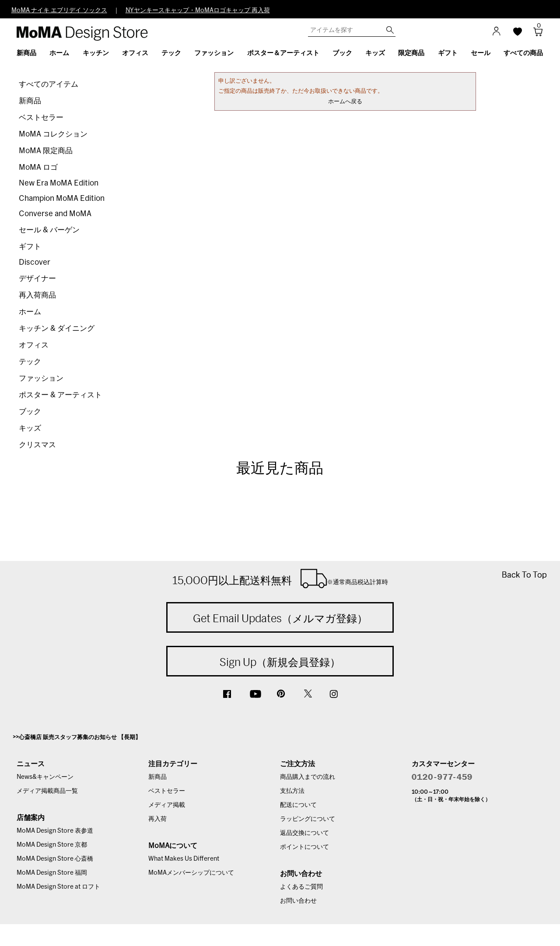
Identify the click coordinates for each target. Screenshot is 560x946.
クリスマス (37, 445)
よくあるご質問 (301, 887)
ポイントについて (304, 847)
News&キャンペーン (45, 777)
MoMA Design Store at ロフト (58, 887)
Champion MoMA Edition (62, 198)
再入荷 (157, 819)
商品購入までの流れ (308, 777)
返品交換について (304, 833)
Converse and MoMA (55, 214)
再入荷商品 (37, 295)
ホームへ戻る (345, 102)
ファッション (41, 378)
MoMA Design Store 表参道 (55, 831)
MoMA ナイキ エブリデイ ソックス (59, 11)
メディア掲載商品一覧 (47, 791)
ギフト (30, 247)
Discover (35, 262)
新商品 (30, 101)
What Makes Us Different (184, 859)
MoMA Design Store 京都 (52, 845)
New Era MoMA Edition (59, 183)
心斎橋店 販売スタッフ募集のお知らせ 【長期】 (80, 738)
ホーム (30, 312)
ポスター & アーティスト (60, 395)
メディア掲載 (167, 805)
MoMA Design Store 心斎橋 (55, 859)
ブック (30, 412)
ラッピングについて (308, 819)
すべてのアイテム (49, 84)
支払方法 (292, 791)
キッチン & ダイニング (57, 328)
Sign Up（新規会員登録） (280, 662)
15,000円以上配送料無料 (280, 578)
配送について (298, 805)
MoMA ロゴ (38, 167)
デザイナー (37, 279)
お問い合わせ (298, 901)
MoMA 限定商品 (46, 151)
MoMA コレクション (53, 134)
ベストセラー (41, 117)
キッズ (30, 428)
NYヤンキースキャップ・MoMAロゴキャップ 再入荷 (198, 11)
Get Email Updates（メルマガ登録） (280, 618)
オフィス (34, 345)
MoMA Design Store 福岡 (52, 873)
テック (30, 362)
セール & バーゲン (49, 230)
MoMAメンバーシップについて (191, 873)
